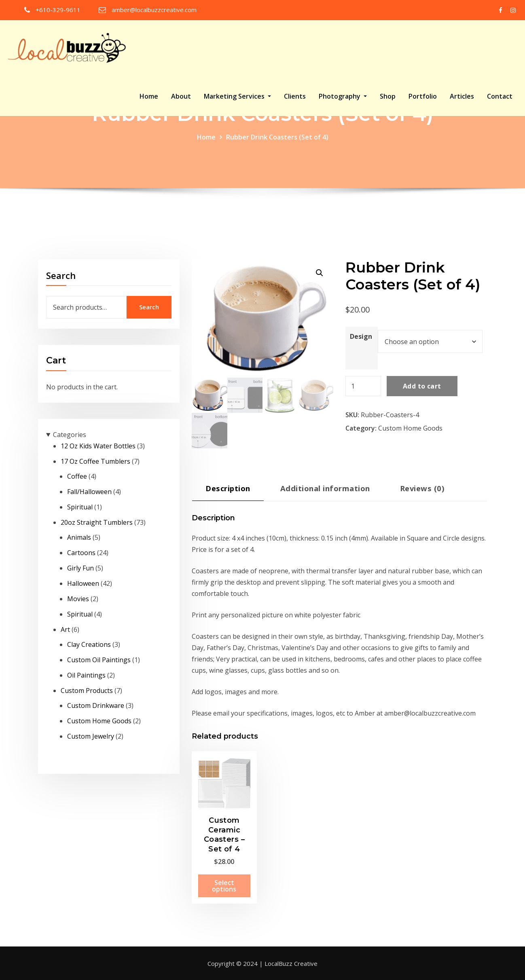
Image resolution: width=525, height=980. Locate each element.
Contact (500, 96)
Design (361, 336)
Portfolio (423, 96)
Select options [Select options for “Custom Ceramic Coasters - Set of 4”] (224, 886)
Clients (295, 96)
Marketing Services (237, 96)
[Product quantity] (363, 386)
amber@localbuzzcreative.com (154, 10)
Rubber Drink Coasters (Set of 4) (277, 137)
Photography (343, 96)
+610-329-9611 (58, 10)
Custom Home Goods (410, 428)
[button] (320, 273)
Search (61, 275)
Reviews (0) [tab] (422, 488)
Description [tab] (228, 488)
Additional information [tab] (325, 488)
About (181, 96)
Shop (388, 96)
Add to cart (422, 386)
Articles (462, 96)
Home (149, 96)
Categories (70, 435)
